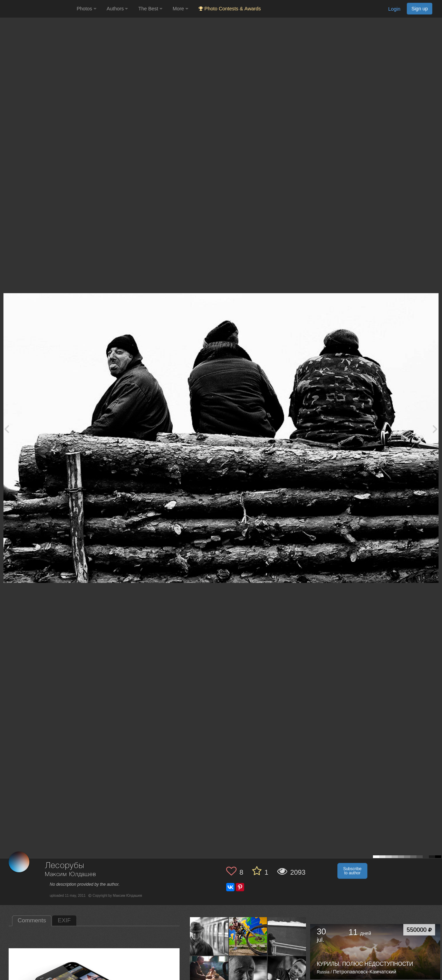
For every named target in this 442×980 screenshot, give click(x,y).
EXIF (64, 920)
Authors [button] (117, 9)
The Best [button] (150, 9)
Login (394, 9)
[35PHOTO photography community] (37, 9)
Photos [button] (87, 9)
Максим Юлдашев (70, 875)
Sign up (420, 9)
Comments (32, 920)
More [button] (180, 9)
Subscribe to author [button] (352, 871)
